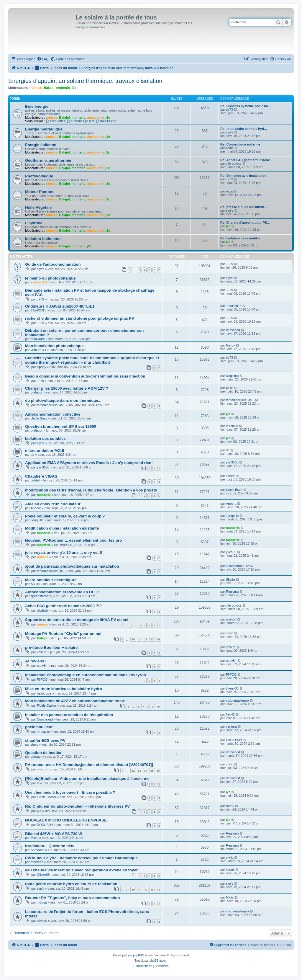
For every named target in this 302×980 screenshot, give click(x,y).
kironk (230, 870)
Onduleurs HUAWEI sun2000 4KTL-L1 (60, 306)
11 (139, 639)
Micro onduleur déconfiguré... (52, 580)
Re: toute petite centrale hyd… (244, 129)
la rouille (232, 426)
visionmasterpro (237, 700)
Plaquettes (56, 121)
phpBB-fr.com (159, 961)
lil (38, 783)
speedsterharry (41, 596)
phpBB (137, 955)
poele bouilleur (39, 727)
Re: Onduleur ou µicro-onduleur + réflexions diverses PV (77, 806)
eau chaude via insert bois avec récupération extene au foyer (81, 870)
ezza (229, 191)
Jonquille (37, 520)
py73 (229, 110)
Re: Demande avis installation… (245, 176)
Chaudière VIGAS (41, 476)
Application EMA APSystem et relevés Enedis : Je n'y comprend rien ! (89, 463)
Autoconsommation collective (53, 414)
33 (139, 771)
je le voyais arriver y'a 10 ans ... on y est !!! (64, 552)
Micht (35, 838)
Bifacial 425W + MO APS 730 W (54, 834)
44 (158, 890)
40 (133, 890)
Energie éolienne (41, 145)
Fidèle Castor (46, 705)
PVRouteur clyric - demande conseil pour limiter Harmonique (81, 858)
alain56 (231, 619)
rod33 (230, 806)
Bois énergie (37, 106)
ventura (36, 350)
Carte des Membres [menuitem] (70, 59)
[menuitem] (43, 59)
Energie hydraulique (44, 129)
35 (152, 771)
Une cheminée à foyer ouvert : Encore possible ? (70, 792)
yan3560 (43, 467)
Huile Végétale (38, 207)
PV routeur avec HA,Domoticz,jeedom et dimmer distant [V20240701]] (89, 765)
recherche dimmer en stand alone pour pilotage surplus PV (80, 318)
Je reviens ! (36, 661)
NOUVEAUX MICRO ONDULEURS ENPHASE (66, 820)
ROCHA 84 (45, 825)
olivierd (42, 921)
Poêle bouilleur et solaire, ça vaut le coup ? (65, 516)
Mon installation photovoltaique (54, 346)
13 (152, 639)
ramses (36, 88)
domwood (233, 330)
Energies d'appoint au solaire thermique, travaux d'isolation (85, 81)
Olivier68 (43, 875)
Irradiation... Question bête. (50, 846)
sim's (230, 132)
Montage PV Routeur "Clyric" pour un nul (63, 634)
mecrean (37, 862)
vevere (42, 652)
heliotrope (44, 693)
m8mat (42, 902)
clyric (41, 269)
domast (36, 757)
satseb (231, 476)
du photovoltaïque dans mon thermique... (63, 400)
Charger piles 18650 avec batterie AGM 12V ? (67, 388)
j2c (74, 88)
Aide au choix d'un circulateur (53, 504)
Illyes (41, 443)
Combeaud (45, 719)
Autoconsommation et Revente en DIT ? (62, 592)
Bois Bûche (106, 121)
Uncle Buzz (39, 418)
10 (133, 639)
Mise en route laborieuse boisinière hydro (64, 689)
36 (158, 771)
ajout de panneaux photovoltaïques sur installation (72, 566)
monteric (63, 88)
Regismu (232, 376)
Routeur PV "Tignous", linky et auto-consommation (72, 898)
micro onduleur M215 (45, 451)
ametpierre (95, 117)
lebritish (42, 610)
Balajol (49, 88)
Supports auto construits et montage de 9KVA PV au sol (77, 620)
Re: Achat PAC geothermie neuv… (247, 160)
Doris (230, 148)
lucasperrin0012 (237, 566)
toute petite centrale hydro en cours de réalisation (71, 884)
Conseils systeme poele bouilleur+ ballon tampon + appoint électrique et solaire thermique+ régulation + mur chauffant (92, 360)
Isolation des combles (45, 438)
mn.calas (43, 731)
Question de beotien (44, 753)
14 (158, 639)
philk (229, 388)
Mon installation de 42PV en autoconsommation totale (75, 701)
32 (133, 771)
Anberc (36, 508)
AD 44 (35, 584)
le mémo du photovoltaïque (50, 278)
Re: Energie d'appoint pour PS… (245, 223)
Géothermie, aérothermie (48, 160)
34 (146, 771)
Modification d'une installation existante (62, 528)
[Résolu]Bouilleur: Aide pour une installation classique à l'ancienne (87, 779)
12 (146, 639)
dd (32, 455)
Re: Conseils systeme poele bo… (246, 106)
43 (152, 890)
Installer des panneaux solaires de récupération (69, 715)
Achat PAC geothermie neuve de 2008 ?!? (63, 606)
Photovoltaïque (39, 176)
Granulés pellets (81, 121)
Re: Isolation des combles (240, 238)
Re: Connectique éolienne (240, 144)
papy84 (42, 666)
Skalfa (230, 579)
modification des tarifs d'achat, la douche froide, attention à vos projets (91, 490)
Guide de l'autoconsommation (53, 264)
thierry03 (232, 688)
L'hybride (34, 223)
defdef (35, 480)
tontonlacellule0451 (51, 405)
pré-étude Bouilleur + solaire (51, 647)
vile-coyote (234, 164)
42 (146, 890)
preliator (37, 392)
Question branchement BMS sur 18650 (61, 426)
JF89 (229, 179)
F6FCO (42, 680)
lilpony (41, 367)
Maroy (230, 345)
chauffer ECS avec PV (45, 740)
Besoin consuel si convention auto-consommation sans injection (85, 376)
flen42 (230, 714)
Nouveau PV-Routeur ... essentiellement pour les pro (73, 540)
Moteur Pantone (40, 192)
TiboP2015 (38, 310)
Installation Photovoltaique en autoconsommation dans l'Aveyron (86, 675)
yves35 (231, 552)
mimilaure (38, 339)
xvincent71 (39, 282)
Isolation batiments (43, 239)
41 (139, 890)
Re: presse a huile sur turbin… (244, 207)
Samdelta (37, 850)
